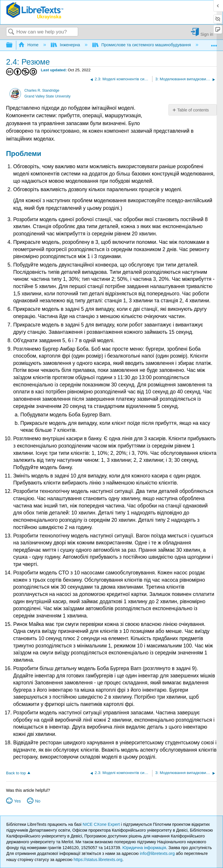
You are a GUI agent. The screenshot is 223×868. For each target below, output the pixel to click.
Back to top (16, 773)
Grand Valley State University (47, 96)
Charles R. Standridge (42, 90)
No (38, 801)
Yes (17, 801)
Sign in (207, 34)
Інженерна (66, 45)
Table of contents (193, 110)
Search (11, 32)
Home (29, 45)
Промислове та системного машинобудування (142, 45)
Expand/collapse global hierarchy (13, 45)
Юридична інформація (144, 848)
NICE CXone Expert (102, 824)
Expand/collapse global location (214, 44)
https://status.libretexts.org (98, 860)
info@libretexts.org (157, 853)
